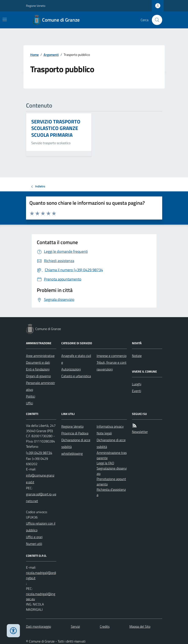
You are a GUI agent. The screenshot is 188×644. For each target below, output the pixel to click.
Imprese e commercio (112, 356)
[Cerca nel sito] (155, 20)
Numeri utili (34, 544)
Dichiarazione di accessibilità (76, 443)
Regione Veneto (36, 6)
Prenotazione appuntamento (111, 482)
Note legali (104, 433)
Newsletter (140, 432)
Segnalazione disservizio (112, 471)
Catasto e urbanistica (76, 376)
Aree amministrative (40, 356)
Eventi (137, 391)
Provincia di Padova (75, 433)
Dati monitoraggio (38, 626)
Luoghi (137, 384)
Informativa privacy (110, 426)
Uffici (30, 403)
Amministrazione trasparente (112, 455)
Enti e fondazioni (38, 369)
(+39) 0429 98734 (39, 453)
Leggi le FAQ (105, 463)
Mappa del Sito (140, 626)
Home (34, 55)
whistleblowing (72, 453)
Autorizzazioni (71, 369)
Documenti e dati (38, 362)
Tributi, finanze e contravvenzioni (112, 366)
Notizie (137, 356)
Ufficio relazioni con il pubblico (41, 527)
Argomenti (51, 55)
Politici (31, 396)
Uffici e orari (34, 537)
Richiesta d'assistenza (111, 492)
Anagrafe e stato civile (76, 359)
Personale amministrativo (40, 386)
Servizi (75, 626)
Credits (105, 626)
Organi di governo (38, 376)
